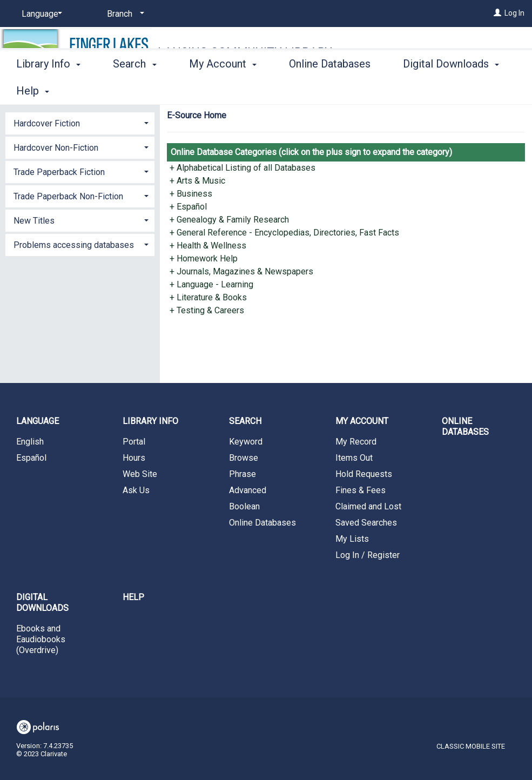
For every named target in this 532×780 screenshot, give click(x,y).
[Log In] (497, 13)
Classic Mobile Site (471, 746)
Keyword (246, 442)
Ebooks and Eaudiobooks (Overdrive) (41, 639)
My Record (356, 442)
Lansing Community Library (245, 52)
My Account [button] (223, 89)
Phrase (243, 474)
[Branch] (124, 14)
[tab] (80, 122)
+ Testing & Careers (207, 310)
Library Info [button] (48, 89)
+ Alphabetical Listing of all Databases (243, 168)
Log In (514, 13)
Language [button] (38, 421)
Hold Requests (364, 474)
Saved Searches (366, 523)
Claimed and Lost (368, 506)
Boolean (244, 506)
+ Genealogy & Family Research (229, 220)
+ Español (188, 207)
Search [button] (134, 89)
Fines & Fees (361, 490)
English (30, 442)
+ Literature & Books (208, 297)
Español (31, 458)
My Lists (352, 539)
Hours (134, 458)
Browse (244, 458)
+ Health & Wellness (208, 246)
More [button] (424, 91)
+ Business (191, 194)
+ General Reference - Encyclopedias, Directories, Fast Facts (284, 233)
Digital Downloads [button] (42, 603)
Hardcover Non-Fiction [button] (56, 148)
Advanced (248, 490)
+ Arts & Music (197, 181)
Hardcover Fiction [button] (47, 123)
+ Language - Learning (211, 284)
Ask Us (136, 490)
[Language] (40, 14)
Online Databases (330, 89)
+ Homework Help (204, 258)
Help (133, 597)
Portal (134, 442)
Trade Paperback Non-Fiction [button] (68, 196)
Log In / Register (368, 555)
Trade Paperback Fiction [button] (59, 172)
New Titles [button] (34, 221)
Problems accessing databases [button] (74, 245)
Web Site (140, 474)
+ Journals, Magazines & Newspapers (241, 271)
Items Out (354, 458)
